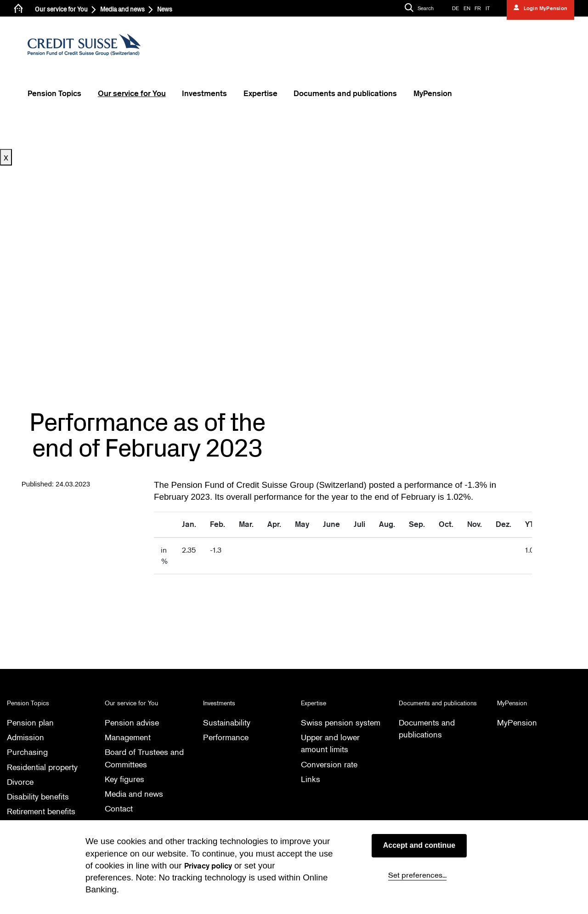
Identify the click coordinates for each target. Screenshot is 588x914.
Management (129, 737)
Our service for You (61, 10)
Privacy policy (208, 866)
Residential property (44, 767)
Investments (204, 94)
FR (478, 8)
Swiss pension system (342, 723)
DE (455, 8)
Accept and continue (419, 845)
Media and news (122, 10)
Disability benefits (40, 797)
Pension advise (133, 723)
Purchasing (28, 752)
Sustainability (228, 723)
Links (311, 779)
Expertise (260, 94)
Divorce (21, 782)
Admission (26, 737)
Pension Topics (54, 94)
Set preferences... (417, 875)
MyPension (433, 94)
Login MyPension (545, 8)
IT (488, 8)
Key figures (126, 779)
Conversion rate (330, 764)
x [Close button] (6, 157)
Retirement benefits (43, 812)
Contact (119, 809)
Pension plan (31, 723)
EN (467, 8)
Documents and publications (345, 94)
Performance (227, 737)
